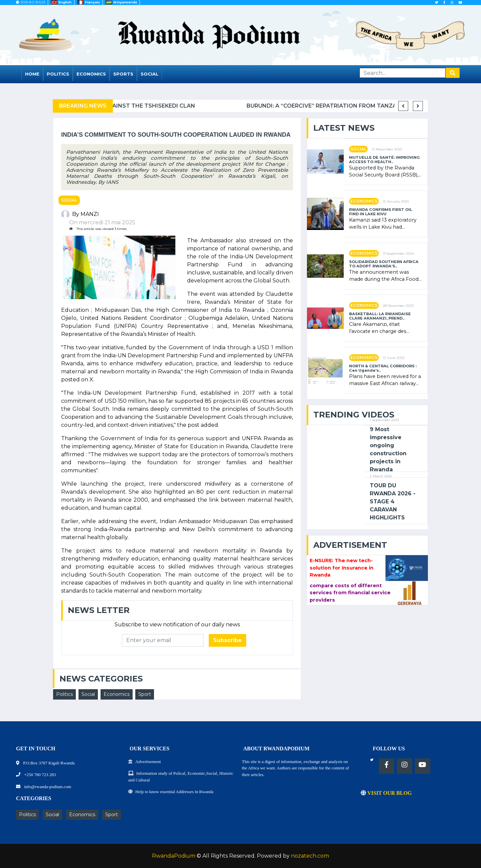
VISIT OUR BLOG (386, 793)
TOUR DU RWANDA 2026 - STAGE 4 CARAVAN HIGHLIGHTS (393, 502)
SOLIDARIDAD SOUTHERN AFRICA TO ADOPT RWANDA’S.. (384, 264)
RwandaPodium (174, 856)
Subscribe (227, 640)
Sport (145, 694)
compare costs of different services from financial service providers (350, 593)
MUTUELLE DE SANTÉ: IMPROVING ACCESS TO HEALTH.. (384, 160)
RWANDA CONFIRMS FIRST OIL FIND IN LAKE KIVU (381, 212)
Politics (58, 74)
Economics (91, 74)
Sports (123, 74)
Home (32, 74)
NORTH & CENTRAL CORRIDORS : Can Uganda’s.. (383, 368)
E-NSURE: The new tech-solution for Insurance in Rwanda (342, 568)
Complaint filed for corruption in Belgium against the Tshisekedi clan (220, 106)
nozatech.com (310, 856)
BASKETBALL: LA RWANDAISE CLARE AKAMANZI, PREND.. (380, 316)
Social (149, 74)
